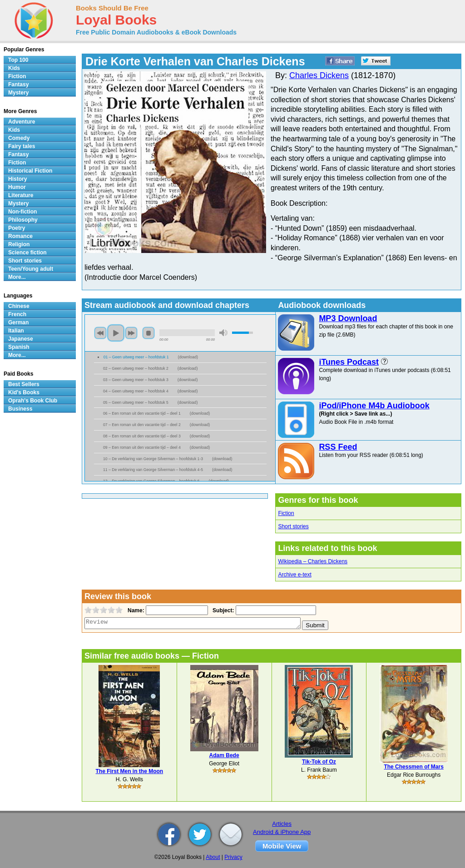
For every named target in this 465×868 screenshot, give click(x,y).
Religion (19, 244)
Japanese (21, 339)
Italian (16, 331)
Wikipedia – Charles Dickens (313, 561)
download (188, 357)
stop (148, 333)
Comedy (19, 138)
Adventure (22, 122)
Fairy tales (22, 146)
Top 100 (18, 60)
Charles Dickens (319, 75)
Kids (14, 68)
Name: (135, 610)
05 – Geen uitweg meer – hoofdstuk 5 (136, 402)
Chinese (19, 306)
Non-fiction (22, 212)
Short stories (293, 526)
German (18, 322)
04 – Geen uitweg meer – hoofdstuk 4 (136, 391)
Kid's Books (24, 392)
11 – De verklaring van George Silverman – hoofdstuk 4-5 (153, 470)
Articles (282, 824)
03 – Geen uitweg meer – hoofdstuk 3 (136, 380)
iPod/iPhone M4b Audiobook (374, 406)
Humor (17, 187)
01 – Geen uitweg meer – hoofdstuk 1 (136, 357)
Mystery (18, 93)
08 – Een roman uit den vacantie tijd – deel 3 (142, 436)
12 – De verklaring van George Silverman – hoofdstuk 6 (151, 481)
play (116, 333)
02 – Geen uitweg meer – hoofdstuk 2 (136, 368)
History (17, 179)
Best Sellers (24, 384)
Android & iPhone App (282, 832)
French (17, 314)
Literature (21, 195)
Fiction (286, 513)
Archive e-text (294, 575)
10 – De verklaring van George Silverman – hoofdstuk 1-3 (153, 459)
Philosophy (23, 220)
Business (20, 409)
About (213, 857)
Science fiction (27, 253)
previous (100, 333)
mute (223, 333)
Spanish (19, 347)
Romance (20, 236)
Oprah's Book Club (33, 401)
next (131, 333)
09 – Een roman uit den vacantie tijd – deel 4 (142, 447)
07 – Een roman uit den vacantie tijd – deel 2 (142, 425)
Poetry (17, 228)
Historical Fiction (30, 171)
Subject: (222, 610)
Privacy (233, 857)
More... (17, 277)
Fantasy (18, 84)
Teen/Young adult (31, 269)
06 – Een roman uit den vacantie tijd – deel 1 (142, 413)
